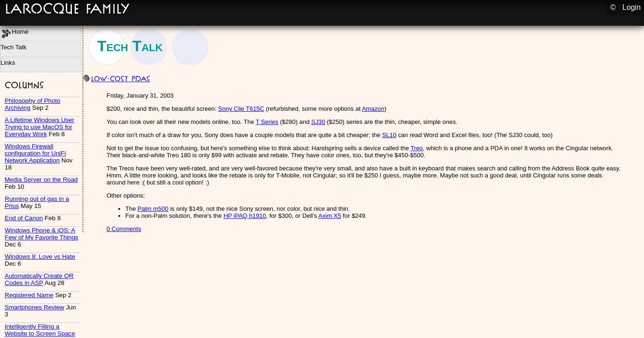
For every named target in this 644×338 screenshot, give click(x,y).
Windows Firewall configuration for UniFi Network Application (35, 153)
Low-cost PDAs (121, 79)
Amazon (373, 109)
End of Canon (24, 218)
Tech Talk (13, 47)
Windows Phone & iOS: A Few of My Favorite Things (42, 234)
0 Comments (124, 229)
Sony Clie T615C (241, 109)
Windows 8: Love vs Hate (40, 257)
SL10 (389, 135)
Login (632, 7)
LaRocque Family (67, 8)
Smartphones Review (34, 307)
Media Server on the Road (41, 180)
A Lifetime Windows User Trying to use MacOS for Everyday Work (39, 127)
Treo (417, 148)
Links (8, 63)
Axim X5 (330, 216)
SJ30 (318, 122)
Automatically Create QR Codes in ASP (39, 279)
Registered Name (29, 295)
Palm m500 (153, 209)
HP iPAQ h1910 (245, 216)
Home (15, 33)
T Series (267, 122)
